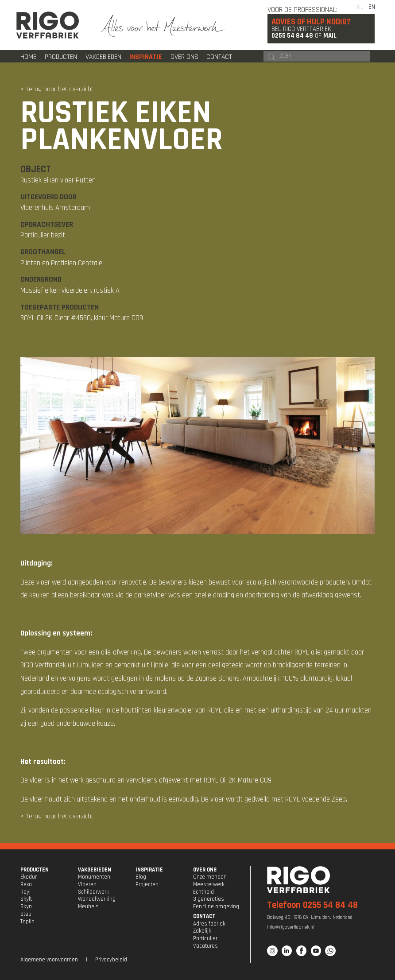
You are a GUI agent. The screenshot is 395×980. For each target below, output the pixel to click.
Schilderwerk (93, 892)
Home (28, 57)
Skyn (26, 906)
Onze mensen (210, 877)
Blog (141, 877)
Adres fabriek (209, 924)
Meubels (88, 906)
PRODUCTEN (35, 870)
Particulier (205, 938)
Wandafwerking (97, 899)
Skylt (26, 899)
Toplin (27, 922)
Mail (330, 36)
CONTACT (204, 916)
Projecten (147, 884)
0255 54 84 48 (292, 36)
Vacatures (205, 946)
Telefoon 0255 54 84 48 (312, 905)
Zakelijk (202, 931)
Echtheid (203, 892)
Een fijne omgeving (216, 906)
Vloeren (87, 884)
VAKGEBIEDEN (95, 870)
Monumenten (94, 877)
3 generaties (209, 899)
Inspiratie (146, 57)
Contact (219, 57)
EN (372, 7)
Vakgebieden (103, 57)
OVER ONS (205, 870)
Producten (61, 57)
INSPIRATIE (149, 870)
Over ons (184, 57)
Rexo (26, 884)
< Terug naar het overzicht (57, 89)
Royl (25, 892)
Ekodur (29, 877)
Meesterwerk (209, 884)
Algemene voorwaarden (49, 960)
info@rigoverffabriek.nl (291, 927)
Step (26, 914)
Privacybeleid (111, 960)
